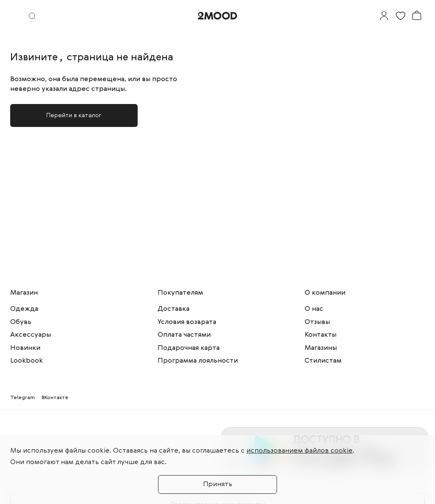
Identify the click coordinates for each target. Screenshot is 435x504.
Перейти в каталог (74, 115)
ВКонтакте (55, 398)
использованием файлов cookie (299, 451)
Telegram (23, 398)
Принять (218, 484)
